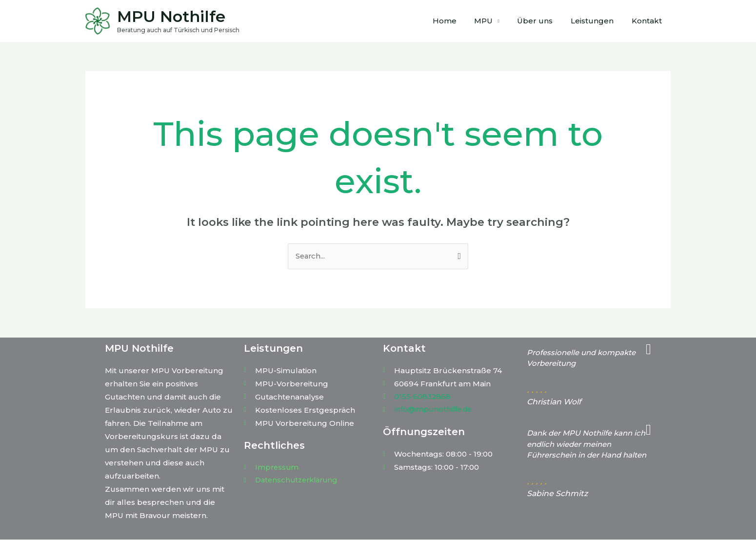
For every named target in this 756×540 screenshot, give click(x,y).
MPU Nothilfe (171, 16)
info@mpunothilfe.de (434, 410)
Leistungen (597, 21)
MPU (495, 21)
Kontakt (648, 21)
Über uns (543, 21)
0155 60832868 (423, 397)
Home (459, 21)
